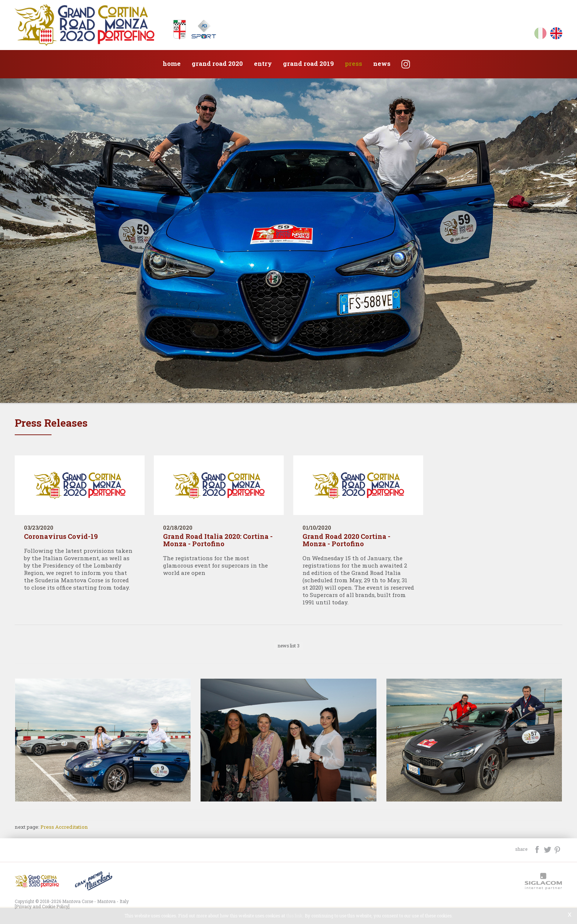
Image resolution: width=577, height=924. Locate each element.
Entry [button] (263, 63)
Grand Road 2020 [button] (217, 63)
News (382, 63)
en (556, 35)
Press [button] (353, 63)
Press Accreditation (64, 827)
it (540, 35)
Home (172, 63)
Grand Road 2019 (308, 63)
